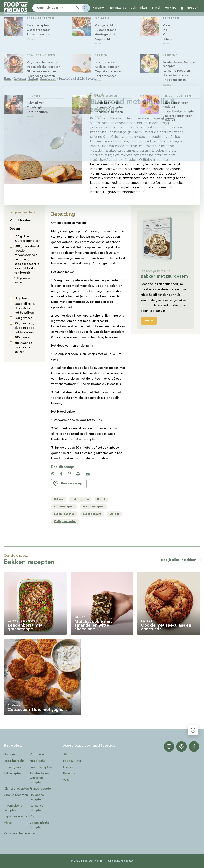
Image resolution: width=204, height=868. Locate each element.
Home (8, 79)
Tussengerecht (14, 767)
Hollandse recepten (37, 797)
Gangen (9, 754)
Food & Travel (73, 761)
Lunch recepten (41, 767)
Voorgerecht (39, 754)
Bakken (33, 79)
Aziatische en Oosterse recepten (39, 778)
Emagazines (118, 8)
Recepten (99, 8)
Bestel (149, 321)
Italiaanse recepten (37, 808)
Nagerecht (37, 761)
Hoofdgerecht (14, 761)
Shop (67, 754)
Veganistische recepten (40, 825)
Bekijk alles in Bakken (179, 560)
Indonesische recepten (13, 808)
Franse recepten (41, 789)
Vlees (8, 823)
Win (66, 780)
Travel (156, 8)
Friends (68, 767)
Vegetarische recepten (20, 833)
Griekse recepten (16, 795)
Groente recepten (121, 861)
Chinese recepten (16, 789)
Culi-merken (139, 8)
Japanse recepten (16, 816)
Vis (32, 816)
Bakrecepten (48, 79)
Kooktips (170, 8)
